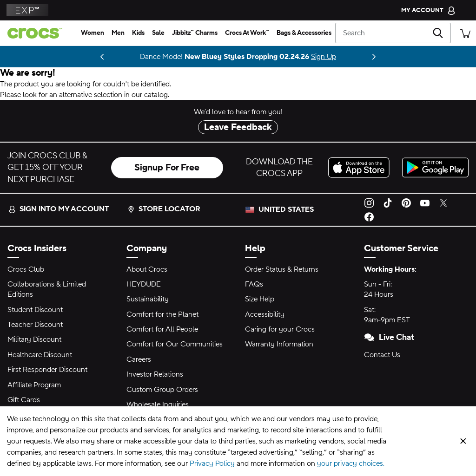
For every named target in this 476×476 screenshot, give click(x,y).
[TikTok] (388, 202)
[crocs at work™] (247, 33)
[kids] (138, 33)
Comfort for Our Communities (175, 344)
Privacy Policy (212, 463)
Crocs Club (26, 269)
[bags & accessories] (304, 33)
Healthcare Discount (40, 355)
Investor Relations (155, 374)
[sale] (158, 33)
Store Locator (164, 209)
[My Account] (428, 10)
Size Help (260, 299)
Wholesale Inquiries (158, 404)
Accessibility (265, 314)
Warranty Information (279, 344)
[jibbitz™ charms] (195, 33)
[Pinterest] (406, 202)
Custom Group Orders (162, 390)
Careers (139, 359)
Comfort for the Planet (162, 314)
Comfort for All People (162, 329)
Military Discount (34, 339)
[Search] (393, 33)
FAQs (254, 284)
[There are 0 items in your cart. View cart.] (465, 33)
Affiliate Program (34, 385)
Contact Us (382, 355)
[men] (118, 33)
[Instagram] (369, 202)
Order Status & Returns (282, 269)
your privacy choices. (351, 463)
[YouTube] (425, 202)
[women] (93, 33)
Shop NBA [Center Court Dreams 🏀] (53, 57)
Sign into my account (59, 209)
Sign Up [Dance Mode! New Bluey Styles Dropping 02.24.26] (324, 57)
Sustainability (148, 299)
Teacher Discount (35, 325)
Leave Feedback (238, 127)
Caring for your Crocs (280, 329)
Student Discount (35, 310)
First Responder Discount (47, 370)
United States (286, 209)
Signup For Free (167, 168)
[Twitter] (443, 202)
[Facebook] (369, 216)
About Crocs (147, 269)
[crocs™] (39, 33)
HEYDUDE (144, 284)
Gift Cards (24, 400)
